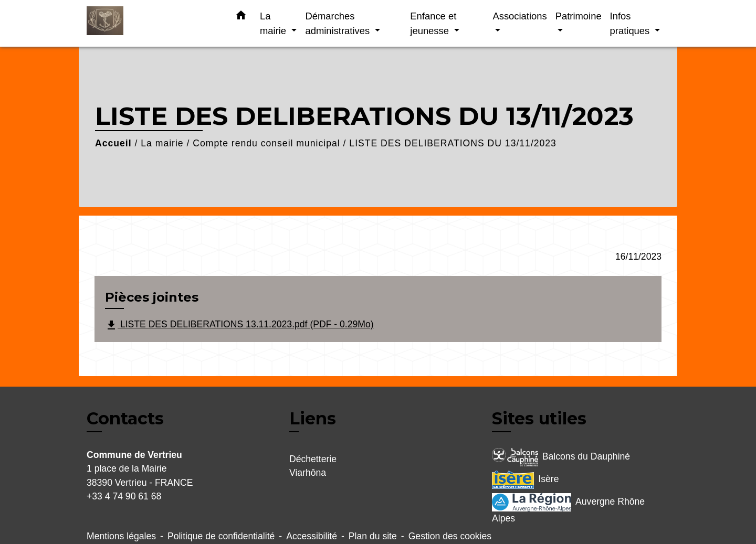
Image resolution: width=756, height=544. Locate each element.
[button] (241, 17)
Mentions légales (121, 536)
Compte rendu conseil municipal (266, 143)
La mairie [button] (274, 23)
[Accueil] (152, 23)
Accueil (113, 143)
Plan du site (373, 536)
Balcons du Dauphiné (561, 457)
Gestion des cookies (450, 536)
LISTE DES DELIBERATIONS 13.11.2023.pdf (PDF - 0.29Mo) (239, 325)
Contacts (125, 419)
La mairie (162, 143)
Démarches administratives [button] (339, 23)
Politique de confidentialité (221, 536)
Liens (313, 418)
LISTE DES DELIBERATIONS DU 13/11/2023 (453, 143)
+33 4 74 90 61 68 (124, 496)
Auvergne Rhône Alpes (568, 508)
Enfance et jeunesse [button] (433, 23)
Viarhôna (308, 473)
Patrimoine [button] (579, 16)
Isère (525, 480)
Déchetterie (313, 459)
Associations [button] (519, 16)
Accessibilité (312, 536)
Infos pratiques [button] (631, 23)
